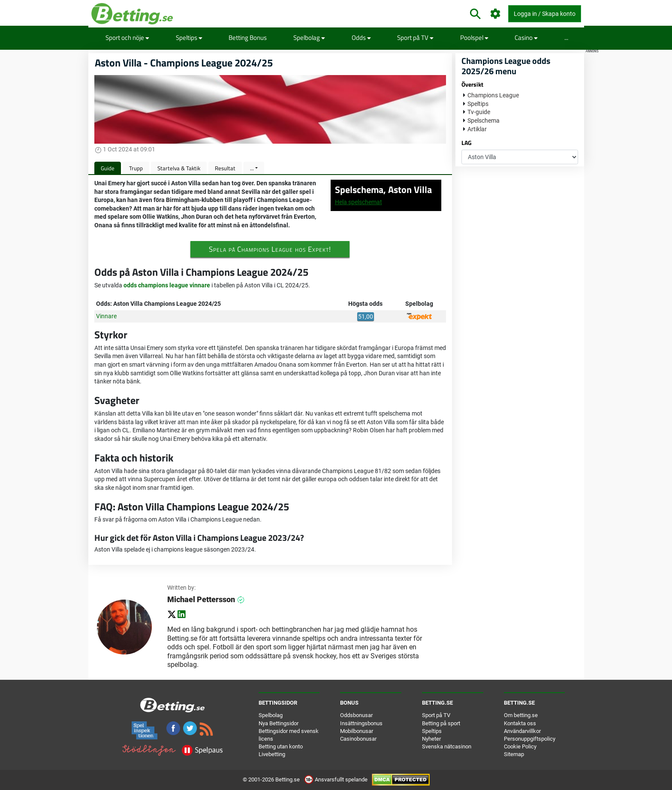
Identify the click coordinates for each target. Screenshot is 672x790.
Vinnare (106, 316)
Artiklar (477, 129)
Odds (361, 38)
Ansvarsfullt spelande (336, 779)
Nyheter (431, 739)
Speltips (189, 38)
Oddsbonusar (356, 715)
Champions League (493, 95)
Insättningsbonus (361, 723)
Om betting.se (521, 715)
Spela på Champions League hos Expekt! (270, 249)
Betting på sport (441, 723)
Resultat (225, 168)
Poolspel (474, 38)
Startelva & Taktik (179, 168)
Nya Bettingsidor (279, 723)
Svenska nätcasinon (447, 746)
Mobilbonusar (357, 731)
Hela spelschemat (359, 202)
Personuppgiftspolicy (530, 739)
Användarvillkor (522, 731)
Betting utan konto (281, 746)
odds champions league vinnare (167, 285)
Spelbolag (309, 38)
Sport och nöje (127, 38)
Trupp (136, 168)
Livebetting (272, 754)
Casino (526, 38)
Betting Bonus (248, 38)
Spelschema (484, 121)
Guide (108, 168)
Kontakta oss (520, 723)
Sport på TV (415, 38)
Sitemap (514, 754)
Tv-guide (479, 112)
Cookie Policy (520, 746)
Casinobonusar (358, 739)
